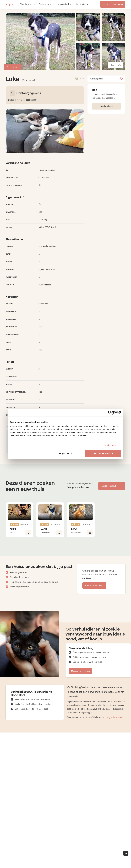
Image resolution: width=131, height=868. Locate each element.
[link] (45, 4)
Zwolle (12, 533)
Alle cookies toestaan (103, 453)
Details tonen (110, 445)
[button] (54, 4)
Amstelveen (76, 533)
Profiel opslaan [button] (106, 79)
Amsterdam (45, 533)
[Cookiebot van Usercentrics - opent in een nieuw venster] (110, 413)
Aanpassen (65, 453)
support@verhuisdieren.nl (113, 717)
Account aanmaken (113, 4)
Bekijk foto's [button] (116, 65)
